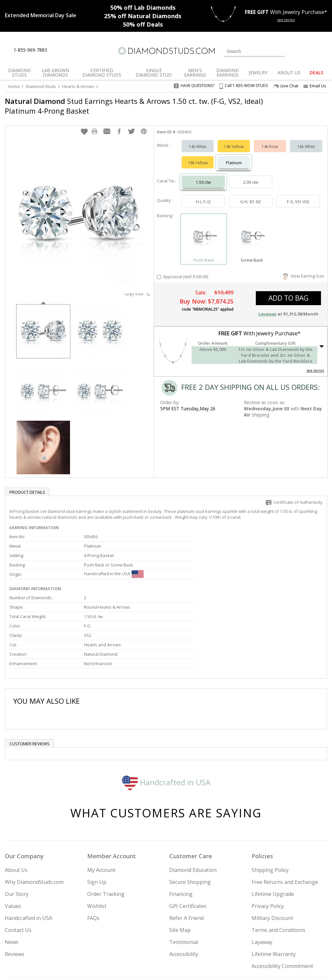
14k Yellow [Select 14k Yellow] (234, 140)
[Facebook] (273, 942)
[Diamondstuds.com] (166, 51)
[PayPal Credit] (218, 966)
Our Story (17, 828)
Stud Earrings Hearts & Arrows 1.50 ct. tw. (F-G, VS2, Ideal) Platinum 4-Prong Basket (134, 106)
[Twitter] (257, 942)
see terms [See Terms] (315, 364)
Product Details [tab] (27, 486)
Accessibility (184, 888)
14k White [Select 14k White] (198, 140)
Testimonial (184, 876)
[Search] (254, 51)
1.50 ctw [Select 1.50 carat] (203, 176)
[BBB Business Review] (116, 966)
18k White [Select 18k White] (306, 140)
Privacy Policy (268, 840)
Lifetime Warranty (274, 888)
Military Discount (272, 852)
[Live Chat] (58, 50)
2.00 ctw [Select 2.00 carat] (251, 176)
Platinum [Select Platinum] (234, 156)
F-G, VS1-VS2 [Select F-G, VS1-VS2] (298, 195)
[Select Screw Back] (252, 230)
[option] (43, 324)
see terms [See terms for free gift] (286, 20)
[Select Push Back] (204, 230)
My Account (101, 804)
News (12, 876)
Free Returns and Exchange (285, 816)
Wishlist (97, 840)
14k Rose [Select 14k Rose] (270, 140)
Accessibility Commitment (282, 900)
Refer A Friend (186, 852)
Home (14, 86)
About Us (16, 804)
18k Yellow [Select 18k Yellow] (198, 156)
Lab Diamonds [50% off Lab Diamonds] (143, 7)
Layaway (262, 876)
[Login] (293, 51)
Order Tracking (106, 828)
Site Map (180, 864)
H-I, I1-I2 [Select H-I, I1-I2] (203, 195)
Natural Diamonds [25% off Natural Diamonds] (143, 16)
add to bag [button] (288, 292)
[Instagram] (240, 942)
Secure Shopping (190, 816)
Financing (181, 828)
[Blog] (304, 942)
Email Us (315, 86)
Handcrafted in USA (166, 716)
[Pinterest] (287, 942)
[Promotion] (41, 15)
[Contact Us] (73, 50)
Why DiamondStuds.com (34, 816)
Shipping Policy (270, 804)
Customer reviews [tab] (30, 678)
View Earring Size (304, 269)
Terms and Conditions (279, 864)
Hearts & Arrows (78, 86)
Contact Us (18, 864)
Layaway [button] (267, 307)
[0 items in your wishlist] (308, 51)
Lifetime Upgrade (273, 828)
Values (13, 840)
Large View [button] (137, 287)
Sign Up (97, 816)
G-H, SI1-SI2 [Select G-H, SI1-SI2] (251, 195)
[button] (84, 125)
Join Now (190, 940)
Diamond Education (193, 804)
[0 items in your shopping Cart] (323, 51)
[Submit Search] (280, 51)
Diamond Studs (41, 86)
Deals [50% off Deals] (143, 24)
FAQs (93, 852)
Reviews (15, 888)
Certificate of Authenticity (294, 496)
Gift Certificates (188, 840)
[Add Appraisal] (159, 271)
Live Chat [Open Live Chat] (286, 86)
